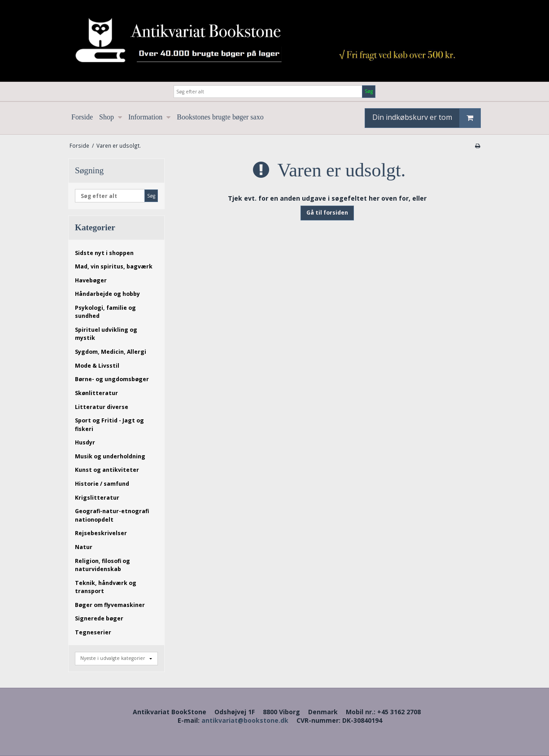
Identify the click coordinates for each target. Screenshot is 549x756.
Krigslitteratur (97, 498)
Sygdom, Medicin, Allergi (111, 352)
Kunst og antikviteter (107, 470)
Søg (369, 91)
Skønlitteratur (96, 393)
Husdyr (85, 442)
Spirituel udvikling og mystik (106, 334)
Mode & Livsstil (97, 366)
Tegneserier (93, 632)
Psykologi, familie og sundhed (105, 312)
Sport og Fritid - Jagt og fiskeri (109, 424)
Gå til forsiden (327, 213)
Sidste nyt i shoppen (104, 253)
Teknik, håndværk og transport (106, 587)
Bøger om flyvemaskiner (110, 605)
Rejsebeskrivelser (101, 533)
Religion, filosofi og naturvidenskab (102, 565)
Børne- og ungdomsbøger (112, 379)
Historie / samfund (102, 484)
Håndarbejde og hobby (107, 294)
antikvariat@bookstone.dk (245, 720)
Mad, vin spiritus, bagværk (114, 266)
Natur (84, 547)
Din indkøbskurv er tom (426, 118)
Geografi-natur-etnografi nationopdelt (112, 515)
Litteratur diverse (102, 407)
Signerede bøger (99, 618)
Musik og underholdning (110, 456)
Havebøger (91, 280)
